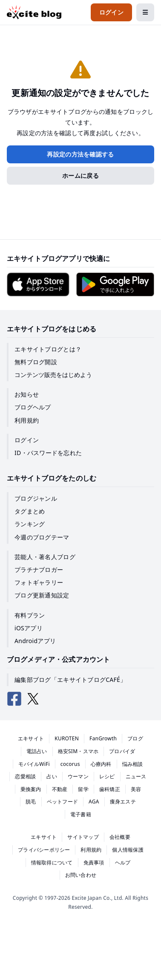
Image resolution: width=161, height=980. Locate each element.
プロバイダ (122, 751)
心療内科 (101, 764)
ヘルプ (123, 863)
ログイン (27, 440)
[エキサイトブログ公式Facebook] (14, 699)
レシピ (107, 776)
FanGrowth (103, 738)
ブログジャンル (36, 498)
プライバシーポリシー (44, 850)
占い (52, 776)
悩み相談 (133, 764)
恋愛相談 (25, 776)
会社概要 (120, 837)
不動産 (60, 789)
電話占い (37, 751)
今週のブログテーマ (42, 537)
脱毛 (31, 802)
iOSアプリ (29, 628)
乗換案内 (31, 789)
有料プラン (30, 615)
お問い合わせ (81, 875)
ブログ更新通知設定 (42, 595)
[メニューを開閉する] (145, 12)
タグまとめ (30, 511)
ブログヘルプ (33, 407)
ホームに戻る (80, 175)
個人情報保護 (128, 850)
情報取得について (52, 863)
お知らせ (27, 394)
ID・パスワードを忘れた (48, 453)
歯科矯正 (110, 789)
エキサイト (31, 738)
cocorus (70, 764)
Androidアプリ (35, 641)
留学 (83, 789)
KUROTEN (67, 738)
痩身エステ (123, 802)
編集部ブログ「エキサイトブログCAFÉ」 (70, 680)
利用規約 (27, 420)
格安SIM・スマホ (78, 751)
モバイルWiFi (34, 764)
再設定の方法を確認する (80, 154)
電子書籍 (81, 814)
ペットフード (62, 802)
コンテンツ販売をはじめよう (53, 375)
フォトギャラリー (39, 582)
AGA (94, 802)
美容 (136, 789)
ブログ (135, 738)
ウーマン (78, 776)
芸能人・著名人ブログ (45, 557)
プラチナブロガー (39, 570)
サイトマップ (83, 837)
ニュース (136, 776)
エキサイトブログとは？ (48, 349)
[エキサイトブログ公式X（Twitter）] (33, 699)
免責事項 (94, 863)
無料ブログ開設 (36, 362)
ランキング (30, 524)
